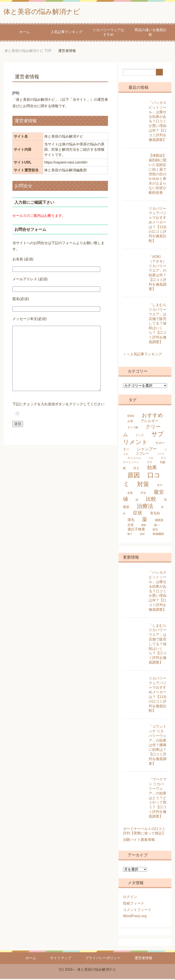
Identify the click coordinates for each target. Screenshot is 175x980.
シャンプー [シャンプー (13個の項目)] (147, 450)
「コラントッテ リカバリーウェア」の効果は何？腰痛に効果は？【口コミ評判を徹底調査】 (158, 746)
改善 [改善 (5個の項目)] (130, 494)
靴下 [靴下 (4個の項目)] (130, 535)
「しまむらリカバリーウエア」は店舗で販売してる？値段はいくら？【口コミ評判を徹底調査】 (158, 324)
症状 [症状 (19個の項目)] (138, 514)
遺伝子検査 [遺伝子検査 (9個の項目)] (136, 530)
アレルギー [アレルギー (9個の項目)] (150, 422)
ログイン (130, 898)
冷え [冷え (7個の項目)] (136, 469)
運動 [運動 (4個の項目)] (144, 526)
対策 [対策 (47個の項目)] (143, 485)
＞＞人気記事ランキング (142, 355)
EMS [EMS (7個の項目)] (131, 417)
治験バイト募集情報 (139, 841)
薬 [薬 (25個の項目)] (145, 520)
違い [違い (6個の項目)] (157, 526)
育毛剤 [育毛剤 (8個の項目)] (155, 514)
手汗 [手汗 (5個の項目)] (160, 486)
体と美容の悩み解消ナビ (48, 12)
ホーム (25, 33)
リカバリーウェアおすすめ (108, 33)
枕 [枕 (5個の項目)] (137, 501)
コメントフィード (137, 911)
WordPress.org (135, 917)
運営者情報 (143, 959)
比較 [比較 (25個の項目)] (151, 500)
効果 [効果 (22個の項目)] (152, 469)
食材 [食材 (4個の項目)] (142, 535)
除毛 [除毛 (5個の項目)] (155, 531)
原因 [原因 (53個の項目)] (134, 476)
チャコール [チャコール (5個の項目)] (134, 459)
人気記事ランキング (67, 33)
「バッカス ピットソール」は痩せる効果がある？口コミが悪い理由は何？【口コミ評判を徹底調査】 (158, 122)
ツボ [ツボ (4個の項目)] (151, 459)
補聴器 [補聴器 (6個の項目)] (159, 521)
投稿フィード (134, 904)
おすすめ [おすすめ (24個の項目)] (152, 416)
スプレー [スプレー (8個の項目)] (142, 455)
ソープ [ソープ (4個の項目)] (161, 455)
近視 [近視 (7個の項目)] (131, 526)
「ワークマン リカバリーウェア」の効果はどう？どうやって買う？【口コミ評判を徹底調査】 (158, 799)
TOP (28, 52)
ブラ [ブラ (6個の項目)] (149, 463)
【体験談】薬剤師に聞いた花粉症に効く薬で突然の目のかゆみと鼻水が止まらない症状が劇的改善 (158, 175)
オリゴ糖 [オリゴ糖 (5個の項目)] (133, 429)
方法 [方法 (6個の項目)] (143, 494)
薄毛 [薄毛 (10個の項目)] (131, 521)
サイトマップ (61, 959)
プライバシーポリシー (103, 959)
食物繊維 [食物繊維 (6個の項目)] (158, 535)
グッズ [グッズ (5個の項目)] (140, 436)
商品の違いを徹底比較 (150, 33)
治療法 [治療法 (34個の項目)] (145, 507)
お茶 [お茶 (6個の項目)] (130, 422)
